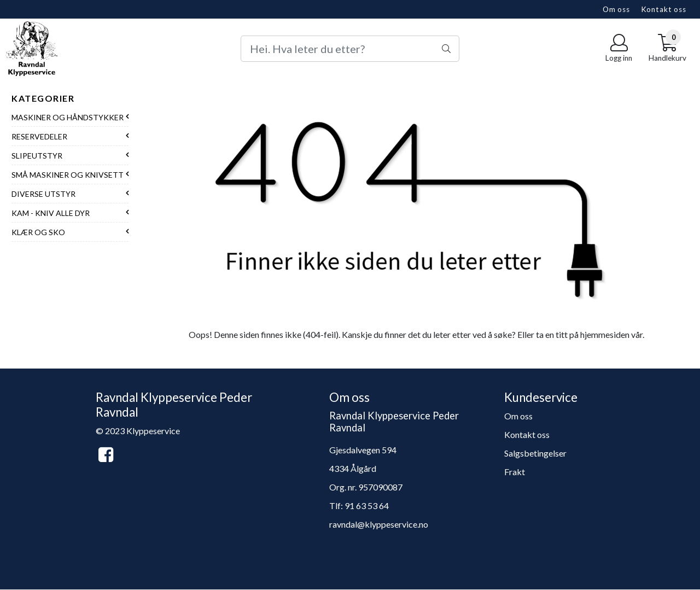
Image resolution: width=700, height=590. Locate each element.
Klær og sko (38, 232)
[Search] (350, 49)
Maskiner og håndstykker (68, 117)
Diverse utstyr (43, 194)
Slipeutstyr (37, 156)
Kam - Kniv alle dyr (51, 213)
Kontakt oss (664, 9)
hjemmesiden (605, 334)
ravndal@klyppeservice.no (379, 524)
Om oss (616, 9)
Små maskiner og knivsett (68, 175)
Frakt (515, 472)
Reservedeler (39, 136)
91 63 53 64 (367, 506)
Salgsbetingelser (535, 453)
